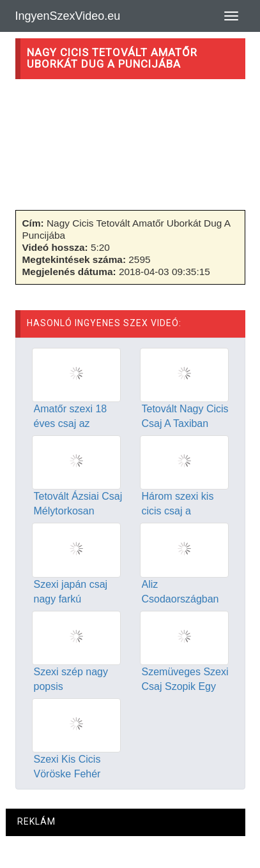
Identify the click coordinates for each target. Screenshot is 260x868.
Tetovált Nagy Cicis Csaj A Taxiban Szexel (185, 423)
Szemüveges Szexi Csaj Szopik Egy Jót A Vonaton (185, 686)
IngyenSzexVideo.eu (68, 16)
